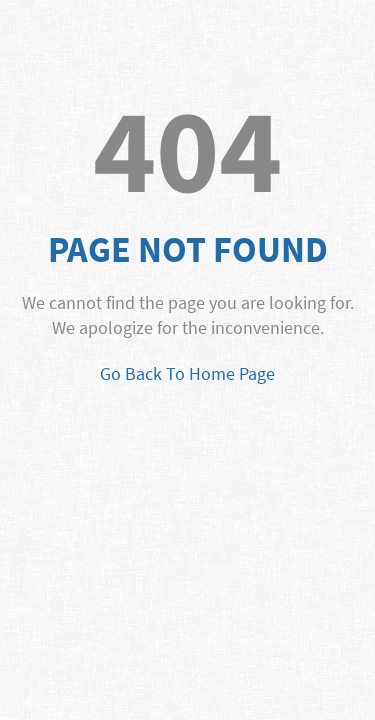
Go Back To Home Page (187, 373)
